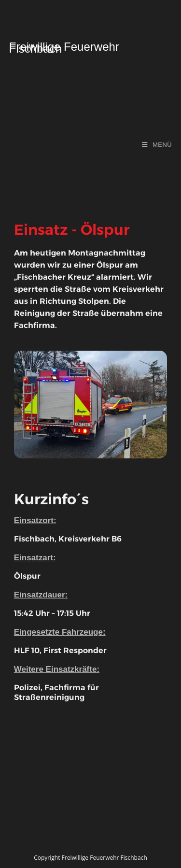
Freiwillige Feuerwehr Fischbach (64, 48)
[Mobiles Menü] (157, 145)
